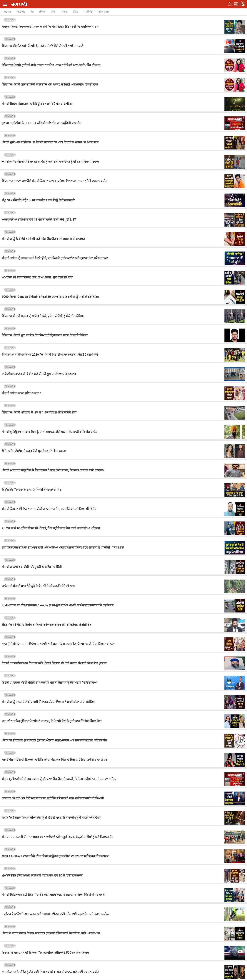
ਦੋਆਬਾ (43, 12)
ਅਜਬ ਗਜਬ (104, 12)
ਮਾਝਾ (54, 12)
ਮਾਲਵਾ (65, 12)
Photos (21, 12)
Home (8, 12)
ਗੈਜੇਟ (76, 12)
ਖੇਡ (32, 12)
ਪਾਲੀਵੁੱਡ (88, 12)
